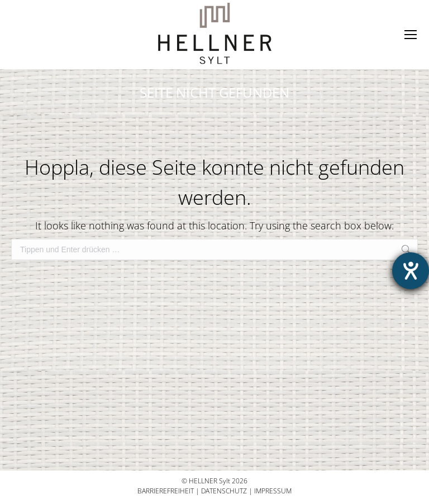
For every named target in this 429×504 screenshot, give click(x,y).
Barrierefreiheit (166, 491)
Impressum (273, 491)
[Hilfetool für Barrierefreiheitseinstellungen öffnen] (411, 271)
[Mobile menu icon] (411, 35)
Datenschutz (224, 491)
